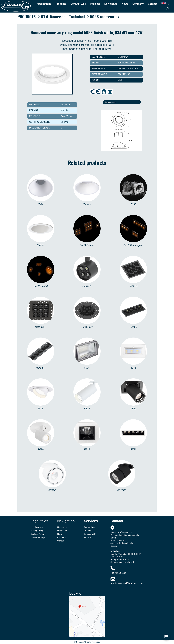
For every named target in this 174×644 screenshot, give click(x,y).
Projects (95, 4)
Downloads (111, 4)
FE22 (87, 449)
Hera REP (87, 327)
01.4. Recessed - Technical (63, 17)
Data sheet (110, 102)
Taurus (87, 204)
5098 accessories (105, 17)
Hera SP (41, 368)
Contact (153, 4)
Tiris (41, 204)
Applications (44, 4)
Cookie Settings (38, 537)
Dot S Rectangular (133, 245)
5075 (133, 368)
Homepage (62, 527)
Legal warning (37, 527)
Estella (41, 245)
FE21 (133, 409)
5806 (41, 409)
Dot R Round (41, 286)
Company (138, 4)
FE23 (133, 449)
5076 (87, 368)
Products (61, 4)
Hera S (133, 327)
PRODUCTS (27, 17)
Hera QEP (41, 327)
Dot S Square (87, 245)
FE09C (52, 490)
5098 (133, 204)
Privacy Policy (37, 531)
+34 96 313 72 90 (118, 573)
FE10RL (122, 490)
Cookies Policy (37, 534)
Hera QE (133, 286)
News (125, 4)
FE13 (87, 409)
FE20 (41, 449)
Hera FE (87, 286)
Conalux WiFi (78, 4)
